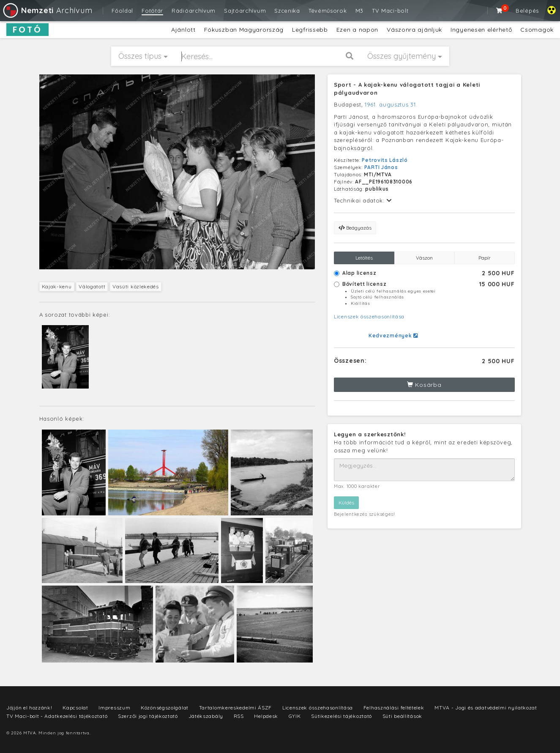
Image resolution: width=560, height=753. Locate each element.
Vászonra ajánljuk (414, 30)
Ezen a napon (357, 30)
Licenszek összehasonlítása (369, 316)
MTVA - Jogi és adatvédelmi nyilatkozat (486, 708)
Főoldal (122, 11)
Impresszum (114, 708)
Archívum (47, 10)
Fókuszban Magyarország (244, 30)
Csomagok (537, 30)
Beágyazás (355, 228)
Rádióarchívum (194, 11)
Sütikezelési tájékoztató (341, 716)
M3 (359, 11)
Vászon (424, 258)
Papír (485, 258)
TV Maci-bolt (390, 11)
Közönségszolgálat (165, 708)
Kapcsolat (75, 708)
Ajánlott (183, 30)
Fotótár (152, 11)
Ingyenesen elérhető (481, 30)
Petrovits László (385, 160)
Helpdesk (266, 716)
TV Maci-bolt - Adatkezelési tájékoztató (57, 716)
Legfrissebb (310, 30)
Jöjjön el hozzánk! (29, 708)
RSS (239, 716)
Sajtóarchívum (245, 11)
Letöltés (364, 258)
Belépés (527, 11)
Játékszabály (206, 716)
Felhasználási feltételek (394, 708)
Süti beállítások (402, 716)
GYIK (295, 716)
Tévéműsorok (328, 11)
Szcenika (287, 11)
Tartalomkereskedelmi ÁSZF (236, 708)
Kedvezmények (393, 335)
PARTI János (381, 167)
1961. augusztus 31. (391, 104)
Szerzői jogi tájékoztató (148, 716)
